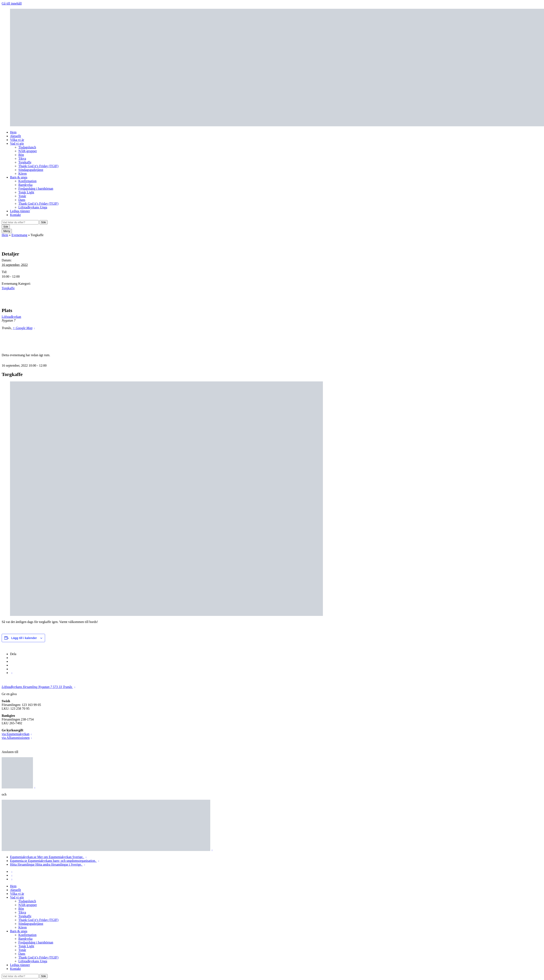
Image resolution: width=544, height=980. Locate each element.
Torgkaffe (25, 162)
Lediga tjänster (20, 211)
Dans (22, 200)
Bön (21, 155)
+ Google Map (22, 328)
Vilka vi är (17, 140)
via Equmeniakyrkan (16, 734)
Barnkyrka (25, 185)
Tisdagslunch (27, 147)
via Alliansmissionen (16, 738)
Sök (43, 222)
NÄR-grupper (28, 151)
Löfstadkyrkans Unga (33, 207)
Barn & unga (19, 177)
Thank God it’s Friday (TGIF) (38, 166)
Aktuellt (15, 136)
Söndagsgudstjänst (31, 170)
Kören (23, 174)
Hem (13, 132)
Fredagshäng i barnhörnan (36, 189)
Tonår (22, 196)
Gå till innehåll (12, 3)
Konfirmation (27, 181)
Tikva (22, 159)
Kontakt (15, 215)
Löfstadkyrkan (11, 317)
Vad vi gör (17, 143)
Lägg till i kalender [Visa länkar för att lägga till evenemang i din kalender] (24, 638)
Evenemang (19, 235)
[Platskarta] (520, 325)
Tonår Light (26, 192)
